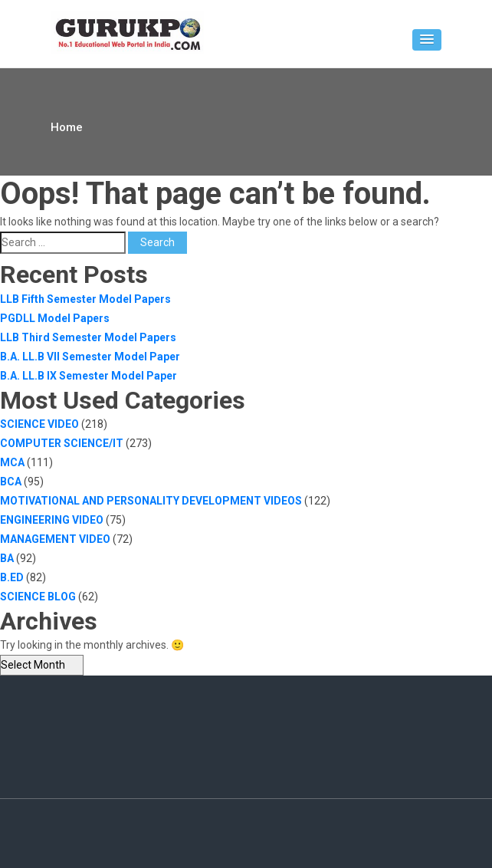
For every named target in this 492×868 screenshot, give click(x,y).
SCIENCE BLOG (38, 597)
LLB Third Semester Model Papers (88, 337)
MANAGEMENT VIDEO (55, 539)
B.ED (12, 577)
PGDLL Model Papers (55, 318)
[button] (427, 40)
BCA (11, 482)
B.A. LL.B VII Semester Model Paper (90, 357)
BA (7, 558)
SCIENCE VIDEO (39, 424)
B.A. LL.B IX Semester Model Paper (89, 376)
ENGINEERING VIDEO (52, 520)
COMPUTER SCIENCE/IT (62, 443)
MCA (12, 462)
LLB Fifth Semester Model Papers (85, 299)
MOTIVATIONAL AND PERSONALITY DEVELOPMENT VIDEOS (151, 501)
